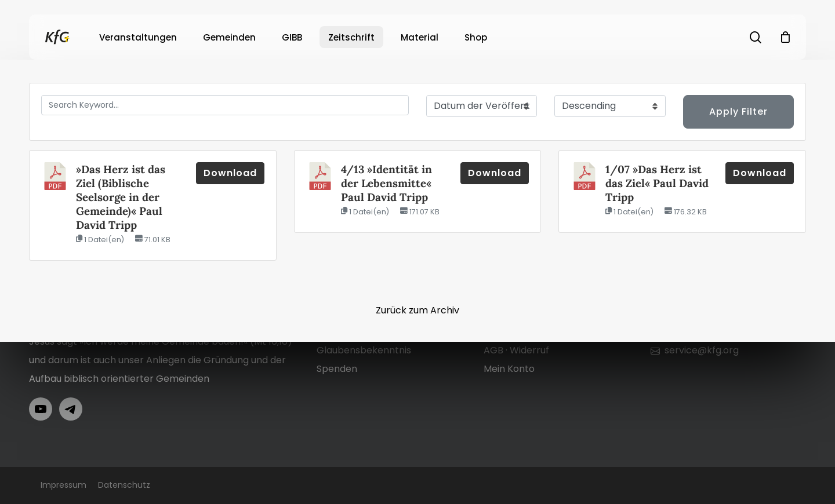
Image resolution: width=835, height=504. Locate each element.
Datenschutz (124, 485)
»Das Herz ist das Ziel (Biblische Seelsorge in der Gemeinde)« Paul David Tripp (121, 197)
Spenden (337, 369)
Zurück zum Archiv (418, 310)
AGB (493, 350)
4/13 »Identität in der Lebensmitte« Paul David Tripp (386, 183)
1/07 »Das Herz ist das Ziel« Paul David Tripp (657, 183)
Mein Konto (509, 369)
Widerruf (529, 350)
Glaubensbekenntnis (364, 350)
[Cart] (785, 37)
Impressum (63, 485)
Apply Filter (738, 112)
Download (230, 173)
